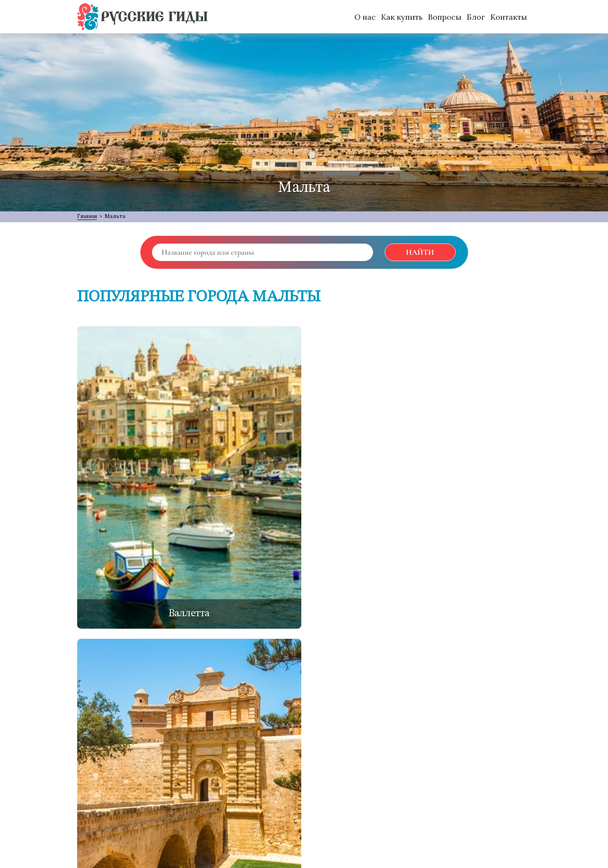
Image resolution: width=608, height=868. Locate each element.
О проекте (97, 767)
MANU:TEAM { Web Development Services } (173, 847)
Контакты (509, 17)
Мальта (118, 216)
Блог (476, 17)
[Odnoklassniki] (451, 738)
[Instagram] (500, 738)
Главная (89, 216)
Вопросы (445, 17)
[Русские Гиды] (142, 17)
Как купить (402, 17)
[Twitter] (426, 738)
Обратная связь (152, 767)
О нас (365, 17)
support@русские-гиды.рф (125, 831)
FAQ (196, 767)
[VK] (475, 738)
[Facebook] (402, 738)
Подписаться (264, 799)
